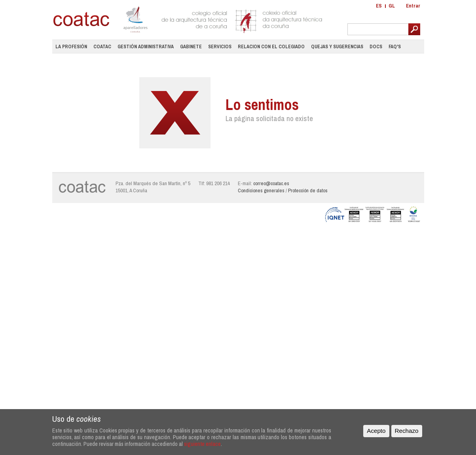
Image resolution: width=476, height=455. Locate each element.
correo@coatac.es (271, 183)
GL (392, 6)
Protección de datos (308, 191)
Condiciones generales (261, 191)
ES (379, 6)
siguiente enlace (202, 444)
